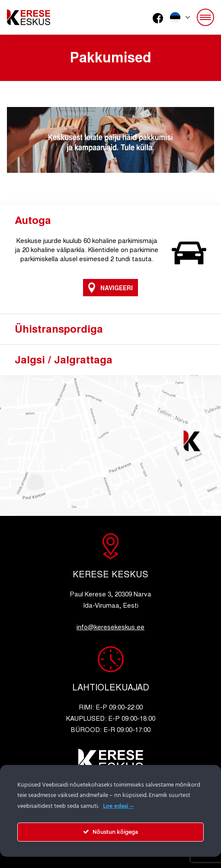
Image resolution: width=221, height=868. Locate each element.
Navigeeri (110, 288)
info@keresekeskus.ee (110, 627)
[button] (180, 17)
